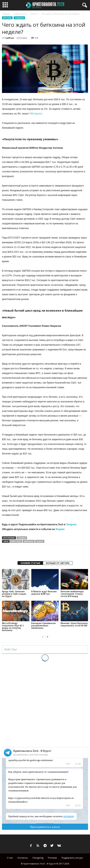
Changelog (38, 858)
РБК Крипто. (36, 114)
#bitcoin (16, 541)
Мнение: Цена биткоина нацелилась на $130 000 (74, 624)
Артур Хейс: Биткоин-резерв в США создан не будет (14, 594)
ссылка (22, 538)
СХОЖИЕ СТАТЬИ (30, 563)
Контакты (23, 858)
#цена (40, 541)
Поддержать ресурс (72, 858)
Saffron (10, 38)
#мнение (29, 541)
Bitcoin (34, 14)
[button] (84, 5)
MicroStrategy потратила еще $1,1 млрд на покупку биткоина (13, 627)
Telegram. (72, 525)
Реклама (52, 858)
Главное (19, 18)
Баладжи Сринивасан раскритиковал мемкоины (44, 625)
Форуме (60, 529)
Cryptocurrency (20, 14)
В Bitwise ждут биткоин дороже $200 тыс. (44, 593)
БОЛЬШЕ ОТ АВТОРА (58, 563)
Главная (6, 14)
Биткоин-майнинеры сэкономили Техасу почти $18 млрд (72, 594)
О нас (10, 858)
